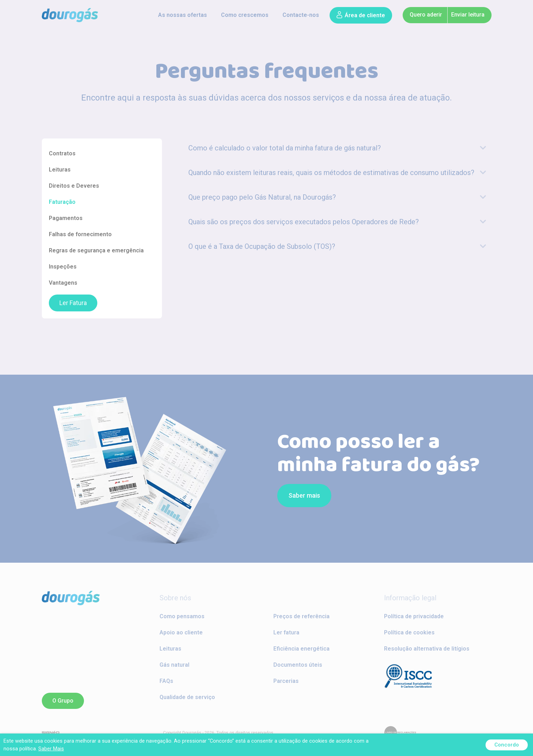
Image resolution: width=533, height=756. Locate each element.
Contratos (62, 153)
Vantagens (63, 283)
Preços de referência (301, 616)
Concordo (507, 745)
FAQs (166, 681)
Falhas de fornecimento (80, 234)
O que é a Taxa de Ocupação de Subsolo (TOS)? (262, 246)
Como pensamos (182, 616)
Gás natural (174, 665)
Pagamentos (66, 218)
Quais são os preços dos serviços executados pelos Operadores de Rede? (304, 222)
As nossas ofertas (183, 15)
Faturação (62, 202)
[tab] (337, 148)
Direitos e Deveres (74, 186)
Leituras (60, 170)
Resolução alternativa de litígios (427, 649)
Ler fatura (286, 632)
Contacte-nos (301, 15)
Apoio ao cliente (181, 632)
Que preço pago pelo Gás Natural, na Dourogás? (262, 197)
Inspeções (63, 267)
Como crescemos (245, 15)
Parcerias (286, 681)
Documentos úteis (298, 665)
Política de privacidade (414, 616)
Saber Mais (51, 749)
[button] (361, 15)
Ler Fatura (73, 303)
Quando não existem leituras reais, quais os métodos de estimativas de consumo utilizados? (331, 173)
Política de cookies (409, 632)
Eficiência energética (301, 649)
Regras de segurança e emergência (96, 250)
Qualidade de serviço (187, 697)
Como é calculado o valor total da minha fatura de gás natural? (285, 148)
